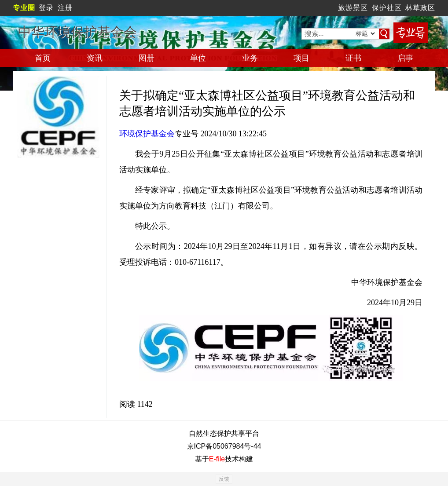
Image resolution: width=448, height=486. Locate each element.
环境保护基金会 (147, 134)
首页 (43, 58)
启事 (405, 58)
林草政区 (420, 8)
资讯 (95, 58)
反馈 (224, 479)
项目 (301, 58)
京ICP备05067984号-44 (224, 446)
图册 (147, 58)
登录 (46, 8)
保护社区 (387, 8)
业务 (250, 58)
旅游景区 (353, 8)
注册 (65, 8)
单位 (198, 58)
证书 (353, 58)
